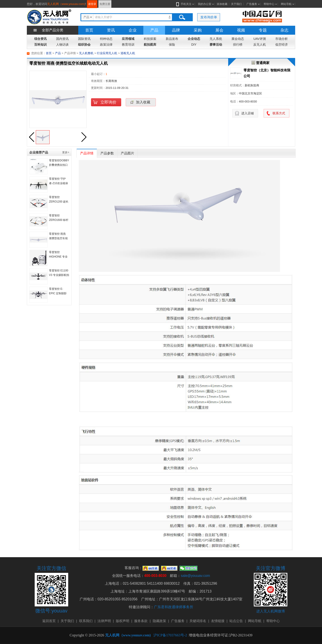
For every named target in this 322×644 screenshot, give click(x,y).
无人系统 (216, 39)
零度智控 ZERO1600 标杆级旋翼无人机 (59, 220)
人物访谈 (62, 45)
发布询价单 (209, 17)
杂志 (284, 30)
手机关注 (185, 4)
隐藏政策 (159, 621)
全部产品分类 (53, 30)
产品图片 (127, 153)
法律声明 (104, 621)
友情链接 (218, 621)
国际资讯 (84, 39)
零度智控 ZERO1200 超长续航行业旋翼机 (59, 202)
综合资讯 (40, 39)
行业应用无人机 (107, 53)
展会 (219, 30)
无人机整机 (86, 53)
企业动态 (194, 39)
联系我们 (86, 621)
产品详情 (87, 153)
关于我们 (236, 4)
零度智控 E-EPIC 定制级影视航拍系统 (58, 293)
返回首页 (49, 621)
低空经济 (282, 45)
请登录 (92, 4)
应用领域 (128, 39)
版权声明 (123, 621)
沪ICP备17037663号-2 (170, 635)
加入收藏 (143, 102)
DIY (194, 45)
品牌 (176, 30)
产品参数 (107, 153)
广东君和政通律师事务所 (174, 607)
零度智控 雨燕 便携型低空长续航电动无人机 (58, 238)
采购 (198, 30)
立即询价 (108, 102)
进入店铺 (248, 113)
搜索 (182, 17)
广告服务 (252, 4)
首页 (89, 30)
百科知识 (40, 45)
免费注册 (105, 4)
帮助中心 (269, 4)
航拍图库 (150, 45)
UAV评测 (260, 39)
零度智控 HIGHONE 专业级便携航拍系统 (58, 257)
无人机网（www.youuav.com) (66, 4)
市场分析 (282, 39)
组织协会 (84, 45)
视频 (241, 30)
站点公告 (236, 621)
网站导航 (286, 4)
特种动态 (106, 39)
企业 (133, 30)
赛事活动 (216, 45)
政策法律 (106, 45)
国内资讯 (62, 39)
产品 (154, 30)
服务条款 (141, 621)
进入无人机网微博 (271, 611)
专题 (263, 30)
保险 (172, 45)
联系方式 (279, 113)
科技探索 (150, 39)
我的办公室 (205, 4)
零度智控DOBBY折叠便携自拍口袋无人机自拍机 (59, 165)
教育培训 (128, 45)
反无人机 (260, 45)
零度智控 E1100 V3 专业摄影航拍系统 (59, 275)
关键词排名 (198, 621)
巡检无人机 (128, 53)
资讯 (111, 30)
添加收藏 (222, 4)
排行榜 (238, 45)
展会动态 (238, 39)
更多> (66, 152)
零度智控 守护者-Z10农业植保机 (58, 183)
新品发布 (172, 39)
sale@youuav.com (195, 576)
